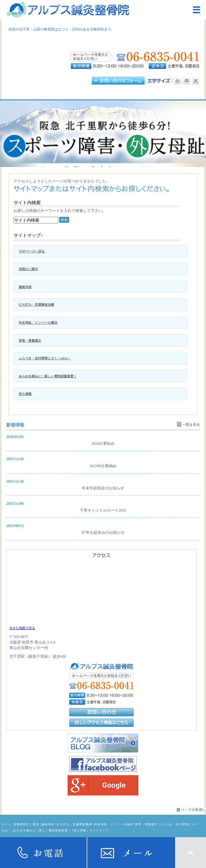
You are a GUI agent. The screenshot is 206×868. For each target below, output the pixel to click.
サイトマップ (99, 830)
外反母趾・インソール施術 (114, 824)
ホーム (6, 824)
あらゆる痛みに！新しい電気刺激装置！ (48, 376)
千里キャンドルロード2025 (103, 510)
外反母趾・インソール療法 (38, 323)
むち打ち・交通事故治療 (36, 305)
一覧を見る (191, 425)
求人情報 (25, 394)
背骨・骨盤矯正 (30, 341)
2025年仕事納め (103, 466)
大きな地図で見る (22, 628)
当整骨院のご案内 (26, 824)
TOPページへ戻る (32, 251)
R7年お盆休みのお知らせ (103, 532)
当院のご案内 (28, 269)
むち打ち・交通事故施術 (74, 824)
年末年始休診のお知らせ (103, 488)
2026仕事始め (103, 443)
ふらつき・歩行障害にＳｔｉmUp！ (45, 358)
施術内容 (25, 287)
